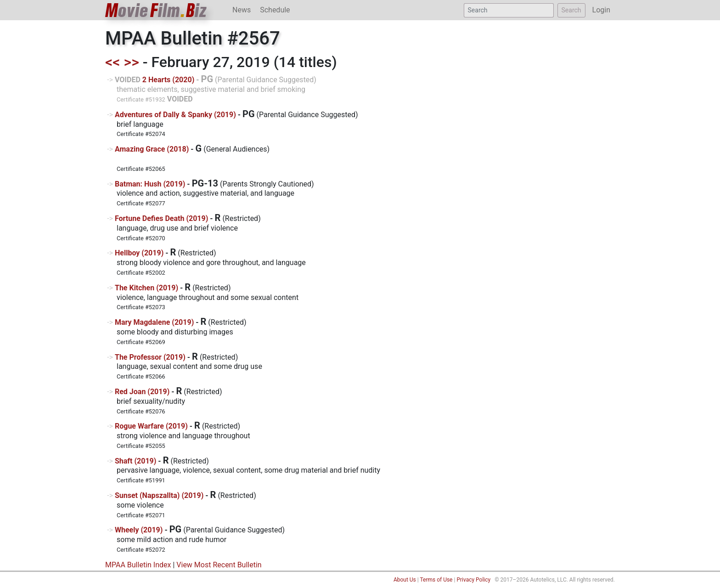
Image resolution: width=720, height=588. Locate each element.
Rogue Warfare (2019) (151, 426)
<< (113, 62)
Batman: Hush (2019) (150, 184)
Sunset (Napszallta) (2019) (159, 495)
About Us (405, 580)
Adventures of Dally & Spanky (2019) (175, 115)
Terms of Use (436, 580)
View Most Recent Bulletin (219, 565)
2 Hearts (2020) (168, 80)
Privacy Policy (473, 580)
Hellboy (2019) (139, 253)
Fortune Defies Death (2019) (161, 218)
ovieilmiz (156, 10)
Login (601, 10)
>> (132, 62)
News (242, 10)
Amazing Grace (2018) (152, 149)
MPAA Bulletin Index (138, 565)
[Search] (509, 10)
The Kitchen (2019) (146, 288)
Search (571, 10)
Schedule (275, 10)
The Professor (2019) (150, 357)
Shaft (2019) (135, 461)
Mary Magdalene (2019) (154, 322)
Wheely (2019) (139, 530)
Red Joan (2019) (142, 392)
